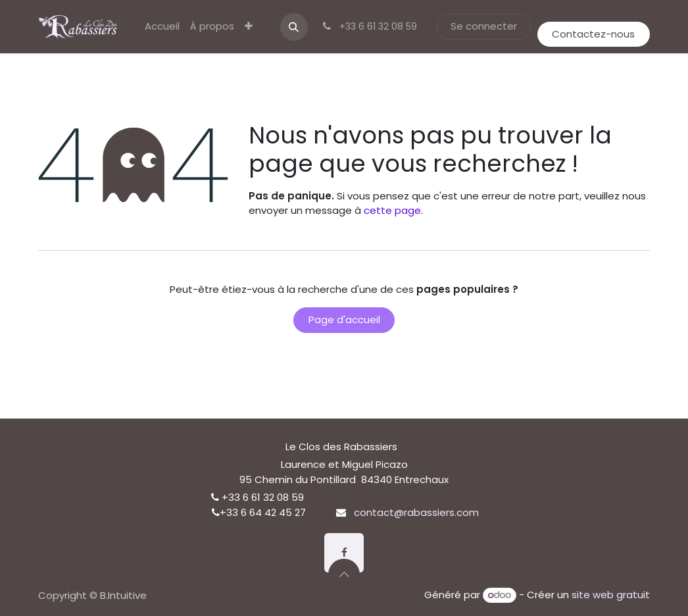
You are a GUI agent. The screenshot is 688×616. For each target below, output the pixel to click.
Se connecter (484, 26)
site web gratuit (611, 595)
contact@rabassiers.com (416, 512)
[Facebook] (344, 553)
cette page (392, 210)
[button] (294, 27)
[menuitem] (162, 27)
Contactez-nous (593, 34)
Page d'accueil (344, 320)
